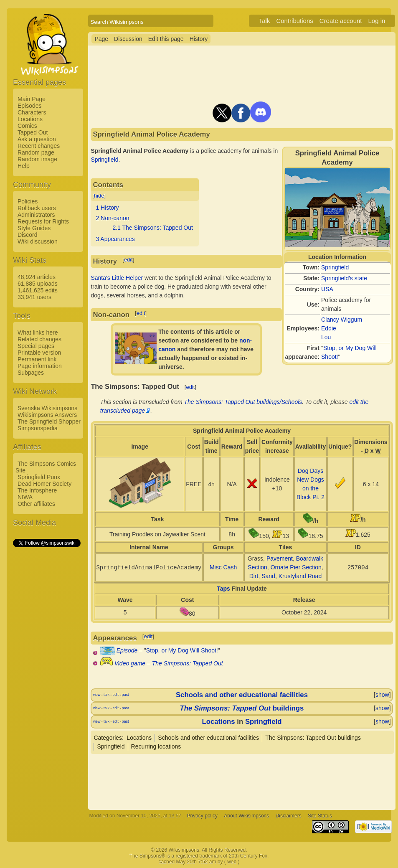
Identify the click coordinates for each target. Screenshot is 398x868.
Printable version (39, 353)
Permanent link (37, 359)
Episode (127, 650)
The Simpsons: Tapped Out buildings (313, 738)
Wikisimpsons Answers (47, 415)
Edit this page (166, 39)
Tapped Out (33, 132)
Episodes (30, 106)
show (382, 695)
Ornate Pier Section (296, 567)
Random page (36, 152)
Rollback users (37, 208)
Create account (341, 21)
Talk (265, 21)
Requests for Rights (43, 221)
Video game (130, 663)
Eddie (329, 328)
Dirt (254, 576)
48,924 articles (37, 277)
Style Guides (34, 228)
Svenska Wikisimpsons (47, 408)
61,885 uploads (38, 284)
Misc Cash (223, 567)
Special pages (36, 346)
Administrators (36, 215)
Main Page (32, 99)
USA (327, 289)
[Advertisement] (46, 674)
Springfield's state (344, 278)
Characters (32, 112)
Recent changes (39, 146)
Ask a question (37, 139)
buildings (242, 708)
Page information (40, 366)
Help (24, 166)
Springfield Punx (39, 477)
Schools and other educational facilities (242, 695)
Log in (376, 21)
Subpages (31, 373)
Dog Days (311, 471)
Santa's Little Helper (117, 278)
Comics (27, 126)
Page (101, 39)
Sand (268, 576)
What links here (38, 332)
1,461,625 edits (38, 290)
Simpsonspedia (38, 428)
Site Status (320, 816)
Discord (27, 235)
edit (128, 260)
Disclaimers (289, 816)
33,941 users (34, 297)
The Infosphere (37, 490)
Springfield (335, 267)
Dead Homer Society (44, 484)
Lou (326, 337)
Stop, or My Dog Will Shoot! (182, 650)
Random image (37, 159)
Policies (28, 201)
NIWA (25, 497)
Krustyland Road (300, 576)
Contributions (294, 21)
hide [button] (99, 196)
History (199, 39)
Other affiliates (36, 504)
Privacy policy (202, 816)
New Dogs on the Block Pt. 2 (311, 488)
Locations (30, 119)
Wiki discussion (38, 241)
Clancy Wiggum (342, 320)
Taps (223, 589)
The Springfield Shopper (49, 421)
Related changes (39, 339)
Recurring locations (156, 746)
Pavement (280, 558)
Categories (108, 738)
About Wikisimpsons (246, 816)
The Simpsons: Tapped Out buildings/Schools (243, 402)
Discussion (128, 39)
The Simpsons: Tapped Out (188, 663)
